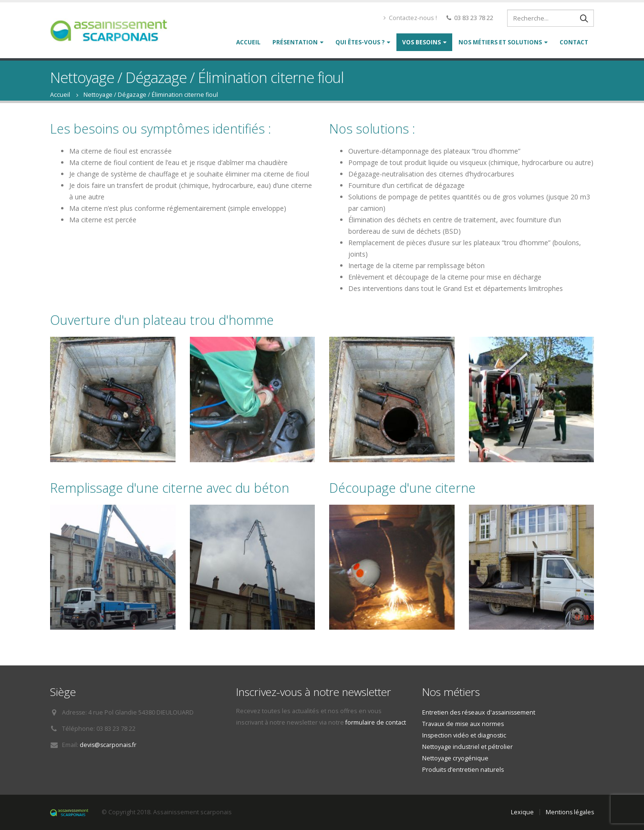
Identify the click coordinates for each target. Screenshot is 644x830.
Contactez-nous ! (410, 18)
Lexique (521, 812)
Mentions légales (569, 812)
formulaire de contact (376, 722)
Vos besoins (421, 42)
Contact (574, 42)
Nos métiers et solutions (500, 42)
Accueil (248, 42)
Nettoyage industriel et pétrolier (468, 747)
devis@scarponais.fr (109, 745)
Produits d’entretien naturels (463, 770)
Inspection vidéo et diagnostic (465, 735)
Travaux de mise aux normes (463, 724)
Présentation (295, 42)
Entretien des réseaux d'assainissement (480, 712)
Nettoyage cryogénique (455, 758)
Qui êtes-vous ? (360, 42)
